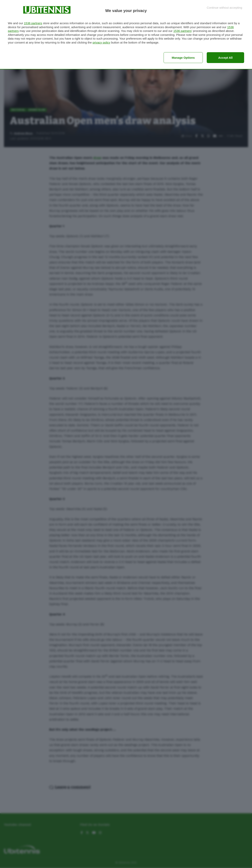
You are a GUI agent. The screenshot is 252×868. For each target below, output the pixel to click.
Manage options (183, 58)
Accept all (226, 58)
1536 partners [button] (33, 23)
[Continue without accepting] (224, 8)
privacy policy (101, 42)
